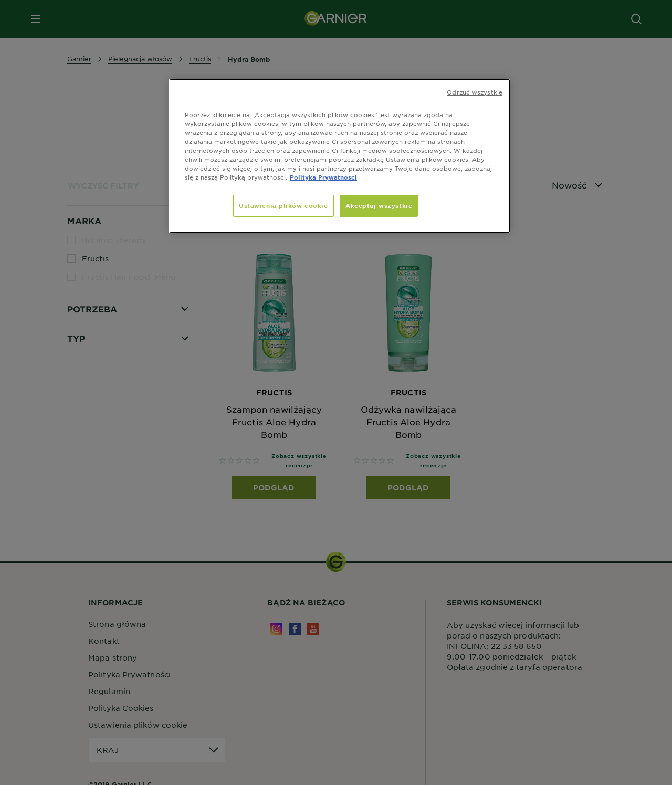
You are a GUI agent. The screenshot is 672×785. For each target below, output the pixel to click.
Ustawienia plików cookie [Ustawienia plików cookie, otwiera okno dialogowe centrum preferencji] (283, 205)
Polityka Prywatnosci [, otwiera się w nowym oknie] (323, 177)
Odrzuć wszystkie (475, 92)
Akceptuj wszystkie (379, 205)
